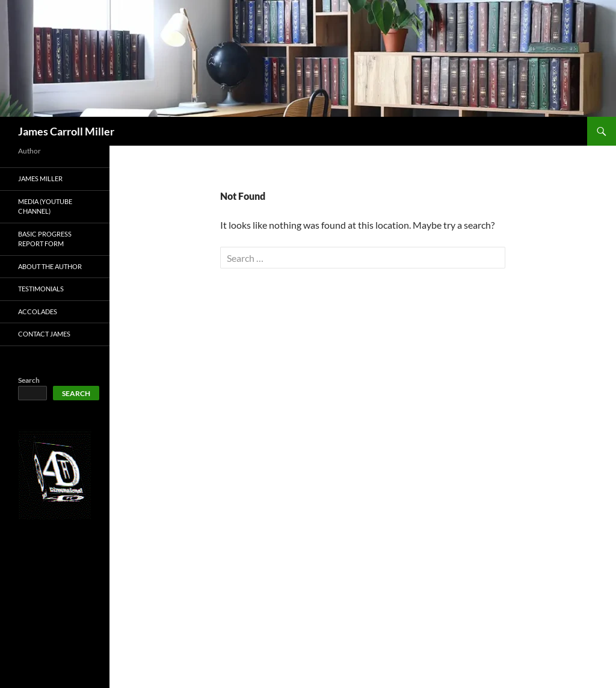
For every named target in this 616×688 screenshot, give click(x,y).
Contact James (44, 334)
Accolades (38, 311)
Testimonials (41, 289)
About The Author (50, 266)
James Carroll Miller (66, 131)
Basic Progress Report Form (45, 239)
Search (29, 380)
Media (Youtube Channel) (45, 206)
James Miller (40, 178)
